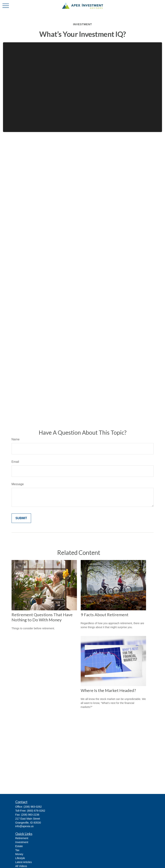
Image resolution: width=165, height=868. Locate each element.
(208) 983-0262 (33, 807)
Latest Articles (24, 862)
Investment (22, 842)
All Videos (21, 866)
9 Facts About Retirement (105, 615)
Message (18, 484)
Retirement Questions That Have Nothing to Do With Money (42, 617)
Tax (17, 850)
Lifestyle (20, 858)
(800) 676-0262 (36, 811)
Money (19, 854)
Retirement (22, 838)
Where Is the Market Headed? (108, 690)
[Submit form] (21, 518)
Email (15, 462)
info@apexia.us (25, 826)
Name (16, 439)
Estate (19, 846)
